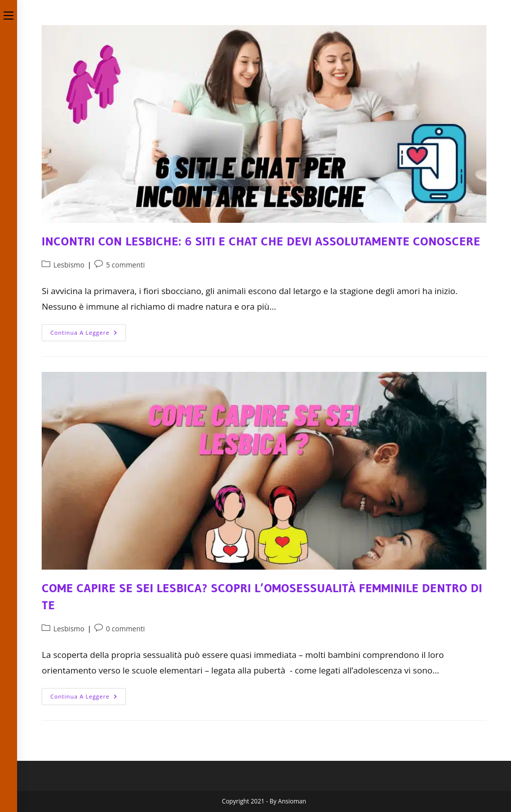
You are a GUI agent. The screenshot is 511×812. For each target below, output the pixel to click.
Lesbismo (69, 265)
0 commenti (125, 629)
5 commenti (125, 265)
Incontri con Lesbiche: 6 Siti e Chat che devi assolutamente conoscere (261, 241)
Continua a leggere (88, 334)
